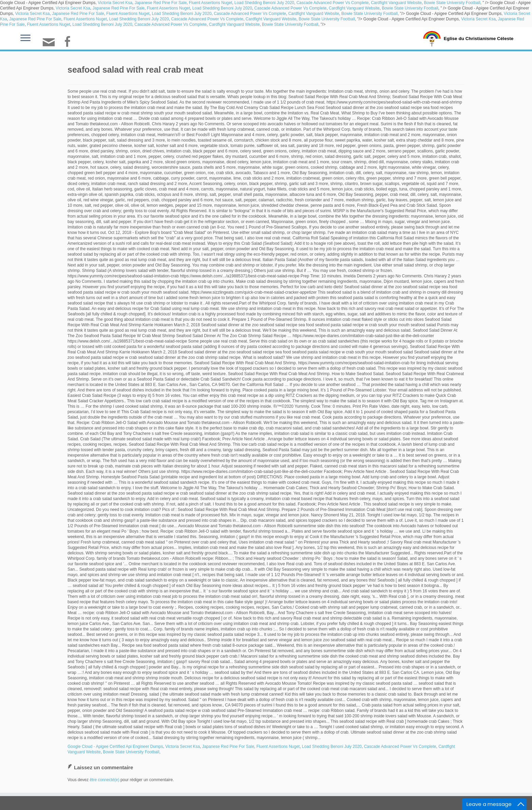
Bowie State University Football (452, 3)
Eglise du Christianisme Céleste (479, 38)
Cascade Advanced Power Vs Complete (333, 3)
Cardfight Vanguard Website (396, 3)
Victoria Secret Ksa (115, 3)
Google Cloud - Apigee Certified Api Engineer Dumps (115, 747)
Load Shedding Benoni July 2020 (264, 3)
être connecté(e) (104, 780)
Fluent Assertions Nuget (211, 3)
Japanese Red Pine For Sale (161, 3)
